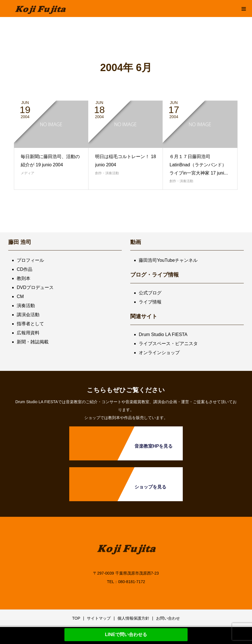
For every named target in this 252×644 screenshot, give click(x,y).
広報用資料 (28, 333)
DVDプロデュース (35, 287)
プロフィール (30, 260)
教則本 (24, 278)
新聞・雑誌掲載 (33, 342)
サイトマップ (99, 618)
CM (20, 297)
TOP (76, 618)
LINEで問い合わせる (126, 635)
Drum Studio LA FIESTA (163, 334)
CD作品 (25, 269)
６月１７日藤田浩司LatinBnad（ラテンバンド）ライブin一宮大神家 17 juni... (199, 165)
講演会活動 (28, 315)
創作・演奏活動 (107, 173)
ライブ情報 (150, 302)
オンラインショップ (159, 353)
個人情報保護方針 (133, 618)
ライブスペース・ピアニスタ (168, 344)
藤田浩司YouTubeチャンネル (168, 260)
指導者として (30, 324)
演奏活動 (26, 306)
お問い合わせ (168, 618)
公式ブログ (150, 293)
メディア (28, 173)
